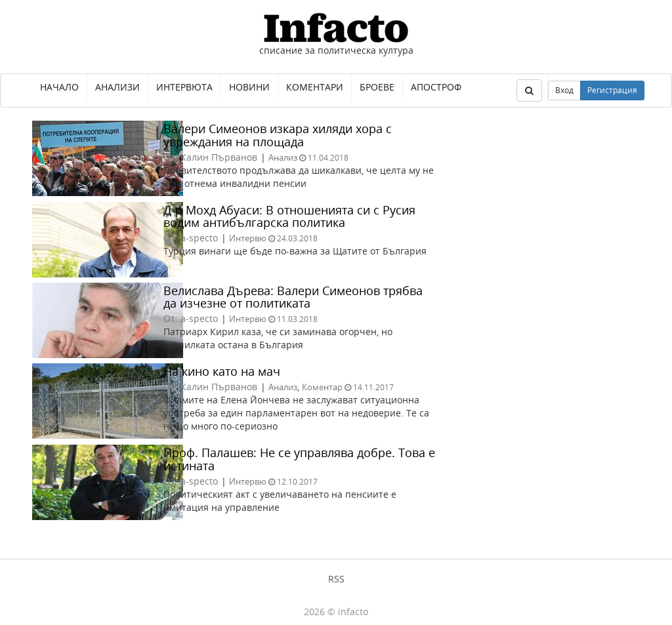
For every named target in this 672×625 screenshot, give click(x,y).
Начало (59, 87)
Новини (249, 87)
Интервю (248, 238)
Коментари (315, 87)
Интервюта (184, 87)
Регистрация (612, 90)
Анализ (283, 157)
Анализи (117, 87)
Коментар (322, 387)
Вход (564, 90)
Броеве (377, 87)
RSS (336, 579)
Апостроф (436, 87)
